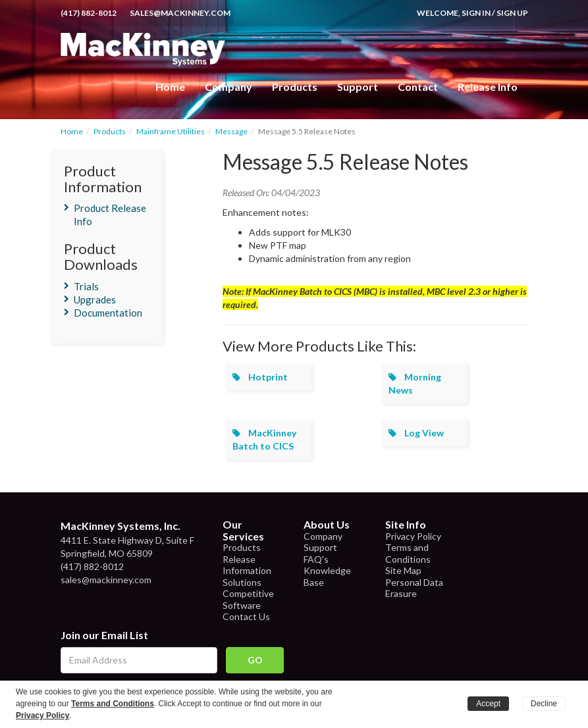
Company (228, 87)
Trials (86, 286)
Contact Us (246, 616)
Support (358, 87)
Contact (418, 87)
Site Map (403, 570)
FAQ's (316, 559)
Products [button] (295, 87)
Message (231, 131)
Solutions (242, 582)
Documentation (108, 313)
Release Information (247, 565)
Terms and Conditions (408, 553)
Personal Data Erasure (414, 588)
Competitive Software (248, 599)
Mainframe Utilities (171, 131)
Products (110, 131)
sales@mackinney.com (180, 13)
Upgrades (95, 299)
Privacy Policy (413, 536)
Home (170, 87)
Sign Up (512, 13)
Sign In (476, 13)
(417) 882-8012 (89, 13)
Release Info (488, 87)
